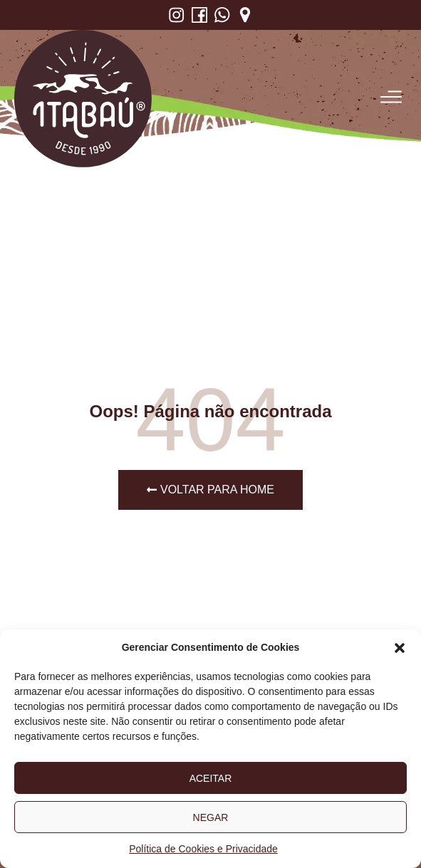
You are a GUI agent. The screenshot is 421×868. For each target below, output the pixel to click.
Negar (211, 817)
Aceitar (211, 778)
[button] (400, 648)
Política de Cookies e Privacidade (203, 849)
